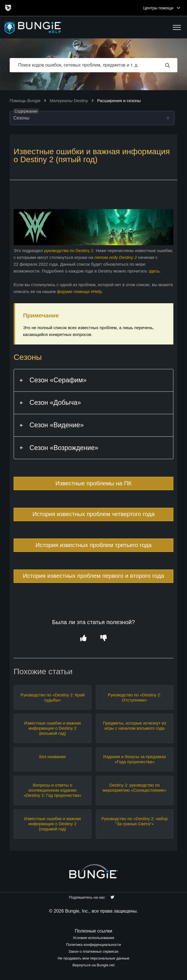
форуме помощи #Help (79, 291)
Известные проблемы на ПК (93, 483)
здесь (154, 271)
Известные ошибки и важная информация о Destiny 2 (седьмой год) (53, 824)
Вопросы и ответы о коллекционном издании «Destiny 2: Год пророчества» (52, 790)
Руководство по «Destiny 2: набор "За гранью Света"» (135, 821)
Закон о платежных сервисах (93, 951)
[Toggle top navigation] (178, 8)
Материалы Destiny (69, 101)
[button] (177, 27)
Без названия (52, 757)
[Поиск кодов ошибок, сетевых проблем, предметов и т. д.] (94, 65)
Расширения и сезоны (119, 101)
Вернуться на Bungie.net (93, 965)
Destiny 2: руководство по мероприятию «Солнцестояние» (134, 788)
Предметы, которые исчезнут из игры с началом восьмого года (134, 726)
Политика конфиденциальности (93, 945)
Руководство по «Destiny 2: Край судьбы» (52, 697)
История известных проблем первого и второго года (94, 576)
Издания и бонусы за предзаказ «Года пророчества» (135, 759)
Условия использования (93, 938)
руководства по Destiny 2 (69, 250)
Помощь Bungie (25, 101)
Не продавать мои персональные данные (94, 958)
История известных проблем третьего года (93, 545)
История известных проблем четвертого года (93, 514)
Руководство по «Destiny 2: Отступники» (135, 697)
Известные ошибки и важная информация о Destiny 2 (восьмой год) (53, 728)
